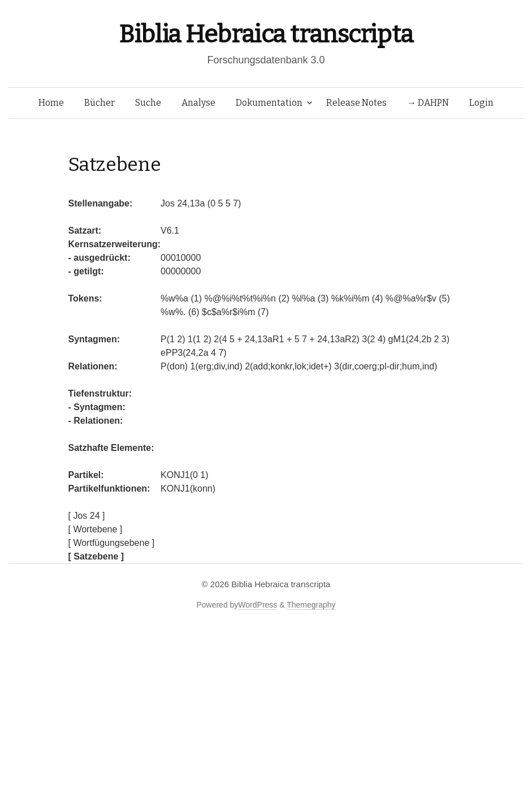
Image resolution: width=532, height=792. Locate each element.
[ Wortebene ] (96, 529)
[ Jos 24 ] (87, 516)
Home (51, 103)
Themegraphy (311, 605)
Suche (148, 103)
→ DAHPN (428, 103)
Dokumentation (269, 103)
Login (481, 103)
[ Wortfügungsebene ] (112, 543)
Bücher (100, 103)
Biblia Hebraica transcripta (266, 34)
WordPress (258, 605)
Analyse (198, 103)
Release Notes (356, 103)
